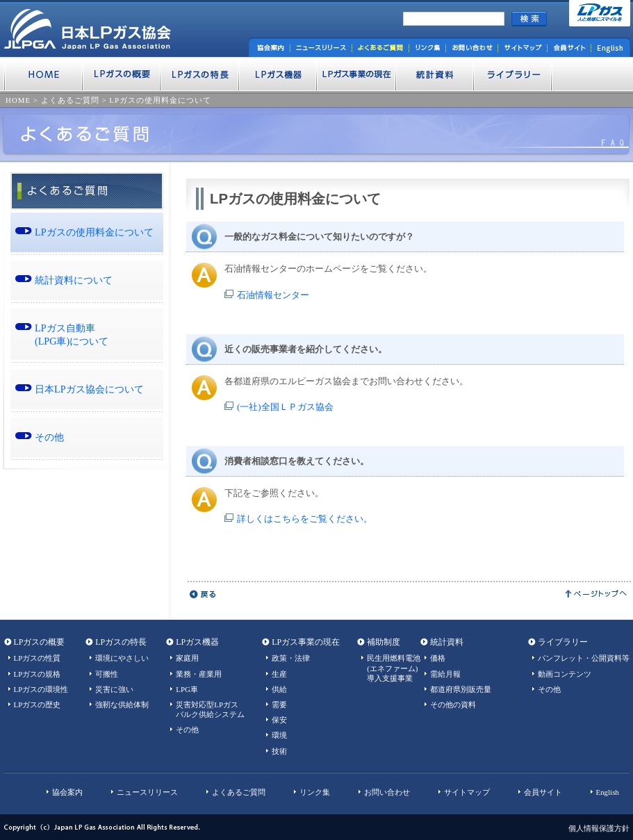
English (608, 792)
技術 (279, 751)
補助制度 (384, 642)
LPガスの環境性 (41, 689)
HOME (18, 100)
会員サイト (543, 792)
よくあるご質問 (70, 100)
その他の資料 (453, 705)
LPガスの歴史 (38, 705)
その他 (49, 437)
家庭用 (187, 658)
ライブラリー (563, 642)
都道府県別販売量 (461, 689)
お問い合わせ (387, 792)
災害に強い (114, 689)
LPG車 (187, 689)
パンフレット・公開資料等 (584, 658)
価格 (438, 658)
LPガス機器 (197, 642)
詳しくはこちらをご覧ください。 (305, 519)
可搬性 (107, 674)
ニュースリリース (147, 792)
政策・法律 (291, 658)
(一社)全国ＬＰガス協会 (285, 407)
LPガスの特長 (121, 642)
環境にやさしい (122, 658)
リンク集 (315, 792)
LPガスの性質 (38, 658)
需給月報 (445, 674)
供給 (279, 689)
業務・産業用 (199, 674)
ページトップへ (597, 594)
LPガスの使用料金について (160, 100)
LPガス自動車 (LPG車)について (72, 335)
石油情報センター (273, 295)
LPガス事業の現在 (306, 642)
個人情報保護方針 (599, 828)
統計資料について (74, 280)
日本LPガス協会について (89, 389)
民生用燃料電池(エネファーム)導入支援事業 (394, 668)
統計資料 (447, 642)
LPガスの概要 (40, 642)
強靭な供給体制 (122, 705)
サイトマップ (467, 792)
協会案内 (67, 792)
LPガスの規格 (38, 674)
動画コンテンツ (565, 674)
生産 (279, 674)
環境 (279, 735)
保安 (279, 720)
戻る (203, 594)
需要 (279, 705)
